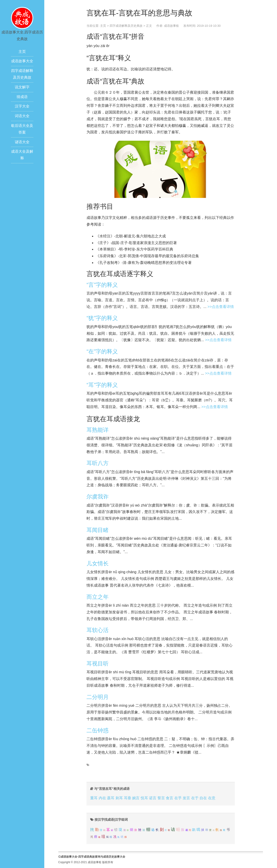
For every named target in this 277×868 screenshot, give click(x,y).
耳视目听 (98, 664)
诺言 (153, 798)
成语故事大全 (22, 61)
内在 (102, 798)
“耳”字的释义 (102, 385)
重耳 (94, 798)
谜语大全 (22, 142)
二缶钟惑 (98, 730)
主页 (22, 52)
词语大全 (22, 116)
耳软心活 (98, 630)
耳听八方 (98, 463)
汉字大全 (22, 106)
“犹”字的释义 (102, 318)
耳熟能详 (98, 430)
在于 (195, 798)
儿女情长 (98, 563)
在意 (212, 798)
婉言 (136, 798)
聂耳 (111, 798)
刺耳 (119, 798)
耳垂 (128, 798)
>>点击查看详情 (221, 307)
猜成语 (22, 97)
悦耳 (144, 798)
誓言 (161, 798)
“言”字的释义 (102, 285)
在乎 (178, 798)
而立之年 (98, 597)
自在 (203, 798)
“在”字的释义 (102, 351)
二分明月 (98, 697)
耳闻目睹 (98, 530)
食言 (170, 798)
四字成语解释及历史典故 (126, 26)
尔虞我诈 (98, 497)
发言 (186, 798)
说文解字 (22, 87)
